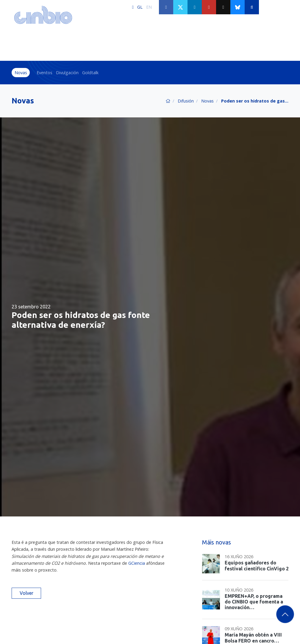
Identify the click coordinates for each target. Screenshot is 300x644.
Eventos (44, 73)
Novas (21, 73)
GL (140, 7)
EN (149, 7)
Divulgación (67, 73)
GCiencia (137, 563)
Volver (26, 593)
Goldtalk (90, 73)
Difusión (186, 101)
